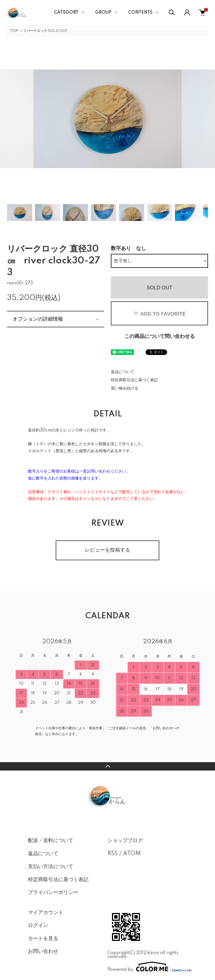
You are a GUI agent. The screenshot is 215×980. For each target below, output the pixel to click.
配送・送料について (51, 841)
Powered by (147, 967)
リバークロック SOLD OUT (45, 31)
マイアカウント (46, 913)
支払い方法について (51, 867)
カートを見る (43, 939)
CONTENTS (140, 13)
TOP (14, 31)
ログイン (38, 926)
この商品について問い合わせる (160, 337)
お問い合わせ (43, 952)
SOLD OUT (159, 288)
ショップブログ (125, 841)
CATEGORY (66, 13)
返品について (123, 372)
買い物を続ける (125, 388)
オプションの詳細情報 (38, 319)
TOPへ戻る (107, 766)
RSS (113, 854)
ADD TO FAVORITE (159, 314)
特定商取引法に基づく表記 (134, 380)
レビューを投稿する (107, 550)
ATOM (132, 854)
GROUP (103, 13)
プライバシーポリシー (53, 893)
